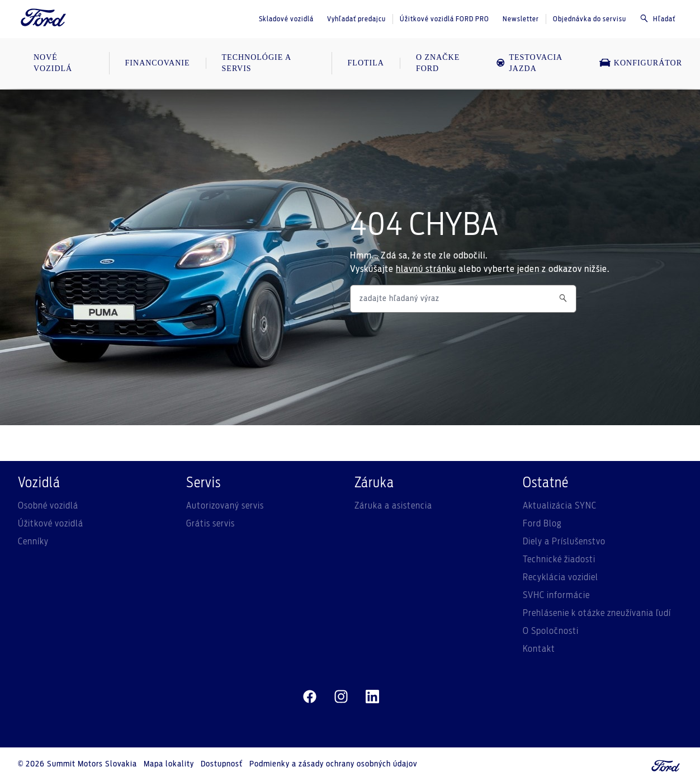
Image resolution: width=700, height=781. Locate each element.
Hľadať (658, 18)
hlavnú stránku (426, 269)
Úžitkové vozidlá (51, 524)
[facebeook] (310, 697)
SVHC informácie (556, 595)
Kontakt (539, 649)
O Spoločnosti (551, 631)
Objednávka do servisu (590, 19)
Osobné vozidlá (48, 506)
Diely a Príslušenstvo (564, 542)
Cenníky (33, 542)
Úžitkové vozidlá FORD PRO (444, 19)
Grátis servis (211, 524)
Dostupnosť (222, 764)
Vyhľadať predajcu (356, 19)
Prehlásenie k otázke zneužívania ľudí (597, 613)
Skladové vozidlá (286, 19)
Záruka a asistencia (393, 506)
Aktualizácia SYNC (560, 506)
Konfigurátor (641, 63)
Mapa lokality (169, 764)
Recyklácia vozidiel (561, 577)
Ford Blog (542, 524)
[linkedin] (372, 697)
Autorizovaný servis (225, 506)
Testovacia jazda (529, 63)
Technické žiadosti (559, 559)
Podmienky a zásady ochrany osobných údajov (333, 764)
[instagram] (341, 697)
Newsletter (521, 19)
